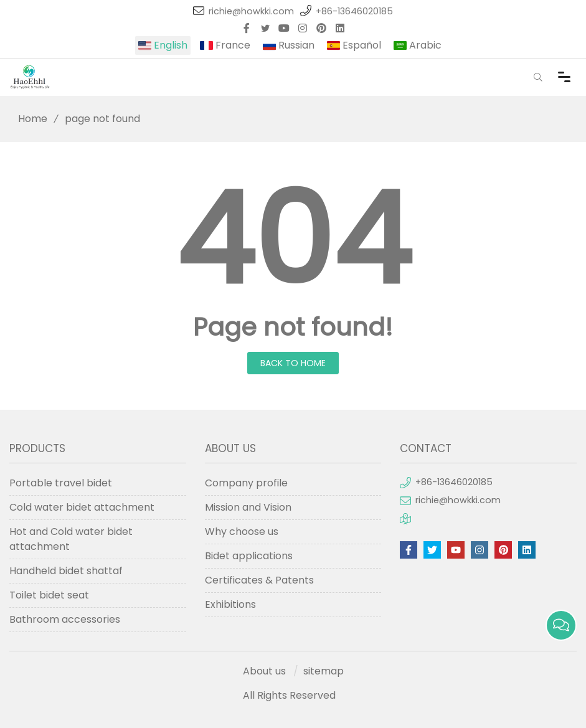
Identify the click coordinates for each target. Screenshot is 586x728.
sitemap (324, 671)
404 (293, 240)
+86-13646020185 (354, 11)
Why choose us (242, 532)
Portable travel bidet (61, 483)
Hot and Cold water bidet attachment (71, 539)
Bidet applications (249, 556)
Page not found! (293, 327)
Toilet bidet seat (49, 595)
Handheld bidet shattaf (66, 571)
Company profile (246, 483)
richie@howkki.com (251, 11)
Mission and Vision (248, 507)
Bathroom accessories (65, 619)
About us (264, 671)
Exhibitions (230, 604)
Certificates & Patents (259, 580)
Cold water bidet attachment (82, 507)
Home (28, 119)
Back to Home (293, 363)
